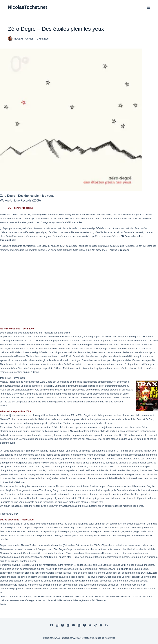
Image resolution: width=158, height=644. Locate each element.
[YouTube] (68, 625)
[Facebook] (51, 625)
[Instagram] (62, 625)
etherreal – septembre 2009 (15, 411)
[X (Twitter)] (57, 625)
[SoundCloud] (90, 625)
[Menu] (148, 7)
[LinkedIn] (79, 625)
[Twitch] (107, 625)
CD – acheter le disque (21, 208)
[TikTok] (96, 625)
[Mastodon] (85, 625)
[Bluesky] (101, 625)
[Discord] (73, 625)
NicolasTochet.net (27, 7)
